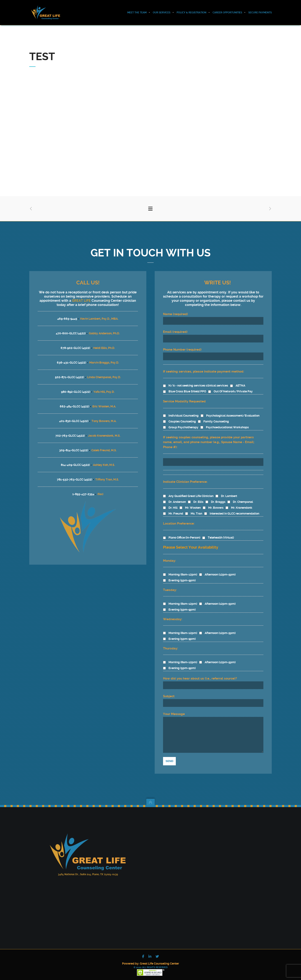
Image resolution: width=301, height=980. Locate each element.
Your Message (213, 729)
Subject (213, 694)
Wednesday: (173, 613)
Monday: (170, 554)
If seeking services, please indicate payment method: (204, 365)
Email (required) (213, 330)
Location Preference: (179, 517)
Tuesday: (170, 584)
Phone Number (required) (213, 348)
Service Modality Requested (184, 395)
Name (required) (213, 312)
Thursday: (171, 642)
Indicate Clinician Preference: (185, 475)
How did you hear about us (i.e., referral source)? (200, 672)
